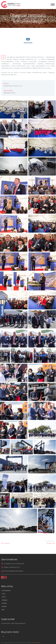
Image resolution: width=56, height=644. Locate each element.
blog (3, 610)
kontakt (4, 606)
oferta (4, 597)
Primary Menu (53, 5)
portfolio (4, 603)
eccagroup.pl (36, 642)
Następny (50, 543)
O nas (3, 594)
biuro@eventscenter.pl (16, 571)
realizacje (5, 600)
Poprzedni (7, 543)
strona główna (6, 590)
